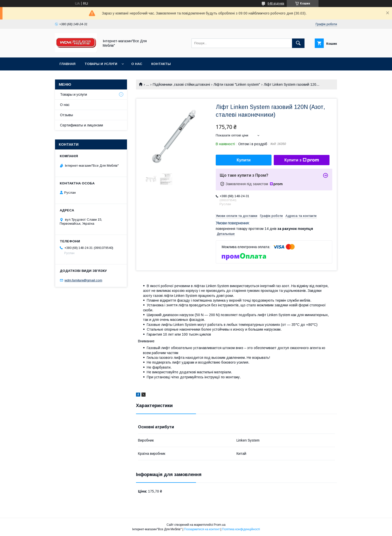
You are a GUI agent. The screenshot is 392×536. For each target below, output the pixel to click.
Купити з (301, 160)
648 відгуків (276, 3)
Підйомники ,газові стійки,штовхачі (181, 84)
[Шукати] (298, 43)
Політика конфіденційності (241, 529)
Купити (244, 160)
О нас (137, 64)
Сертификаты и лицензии (81, 125)
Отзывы (66, 115)
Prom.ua (220, 525)
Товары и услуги (101, 64)
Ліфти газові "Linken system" (237, 84)
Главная (67, 64)
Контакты (161, 64)
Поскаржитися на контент (202, 529)
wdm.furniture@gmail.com (83, 280)
